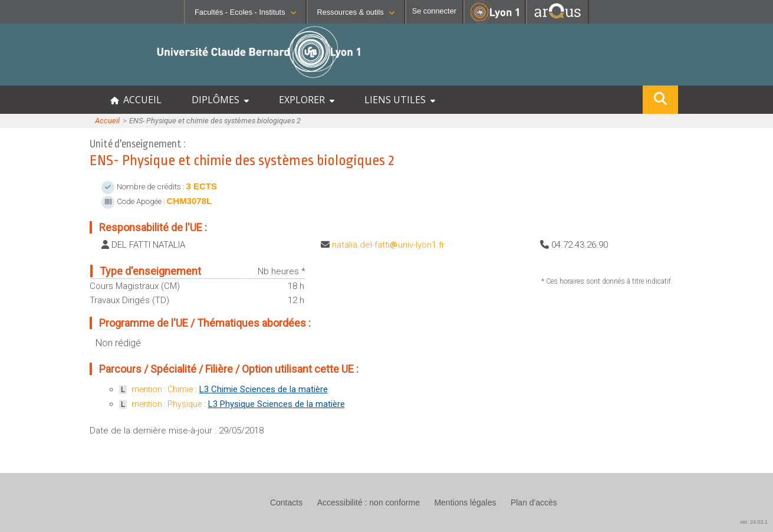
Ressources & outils (356, 12)
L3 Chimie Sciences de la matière (264, 389)
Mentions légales (465, 503)
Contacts (286, 503)
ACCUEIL (136, 100)
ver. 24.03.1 (754, 522)
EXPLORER (307, 100)
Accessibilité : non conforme (369, 503)
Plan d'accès (534, 503)
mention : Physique (167, 404)
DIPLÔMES (220, 100)
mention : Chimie (162, 389)
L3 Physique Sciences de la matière (277, 404)
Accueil (107, 121)
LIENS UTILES (400, 100)
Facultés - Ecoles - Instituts (245, 12)
